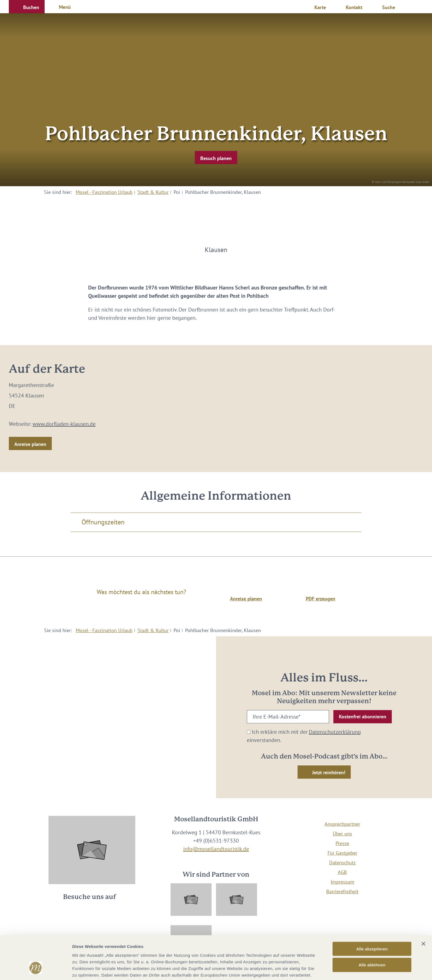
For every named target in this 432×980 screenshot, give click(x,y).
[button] (27, 7)
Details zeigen (293, 969)
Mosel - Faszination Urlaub (104, 192)
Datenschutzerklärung (335, 732)
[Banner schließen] (423, 907)
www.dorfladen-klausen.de (64, 424)
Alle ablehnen (372, 928)
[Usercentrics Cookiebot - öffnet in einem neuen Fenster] (36, 969)
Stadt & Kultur (153, 192)
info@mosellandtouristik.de (216, 849)
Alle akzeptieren (372, 912)
